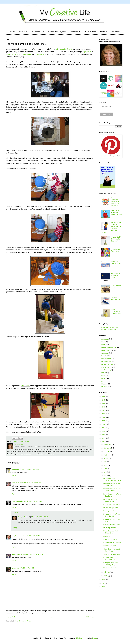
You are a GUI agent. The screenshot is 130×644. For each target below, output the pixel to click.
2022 (104, 410)
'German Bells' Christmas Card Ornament (116, 239)
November (107, 448)
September (108, 455)
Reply (14, 476)
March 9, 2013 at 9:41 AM (41, 517)
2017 (104, 428)
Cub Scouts (16, 442)
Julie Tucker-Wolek (19, 554)
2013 (104, 442)
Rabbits (104, 379)
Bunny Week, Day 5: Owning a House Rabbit (112, 480)
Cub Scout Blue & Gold (64, 49)
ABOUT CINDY (23, 32)
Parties (22, 442)
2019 (104, 421)
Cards (103, 345)
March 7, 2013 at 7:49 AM (33, 483)
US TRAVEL (104, 32)
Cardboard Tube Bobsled (116, 299)
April (105, 472)
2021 (104, 414)
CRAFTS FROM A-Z (38, 32)
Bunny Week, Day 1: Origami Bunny (110, 500)
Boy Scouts (105, 339)
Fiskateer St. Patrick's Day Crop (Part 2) (112, 515)
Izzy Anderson (17, 536)
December (107, 445)
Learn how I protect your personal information (110, 329)
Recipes (104, 381)
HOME (12, 32)
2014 (104, 438)
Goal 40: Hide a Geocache (112, 543)
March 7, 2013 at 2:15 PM (31, 536)
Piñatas (27, 442)
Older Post (90, 617)
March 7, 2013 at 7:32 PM (25, 568)
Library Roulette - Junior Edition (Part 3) (111, 532)
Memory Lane (106, 362)
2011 (104, 583)
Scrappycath (17, 469)
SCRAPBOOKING (76, 32)
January (106, 576)
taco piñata (40, 54)
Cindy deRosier (23, 517)
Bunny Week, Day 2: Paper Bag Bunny (112, 495)
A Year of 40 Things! (110, 540)
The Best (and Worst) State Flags (116, 275)
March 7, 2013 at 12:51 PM (33, 501)
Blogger (95, 638)
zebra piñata (26, 54)
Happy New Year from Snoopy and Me (116, 213)
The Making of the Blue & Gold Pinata (112, 550)
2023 (104, 407)
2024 (104, 404)
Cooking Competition (109, 348)
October (107, 452)
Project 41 (107, 536)
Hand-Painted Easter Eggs (112, 505)
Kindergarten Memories (111, 511)
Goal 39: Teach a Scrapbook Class (110, 559)
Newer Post (11, 617)
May (105, 469)
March (106, 476)
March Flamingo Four (111, 508)
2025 (104, 400)
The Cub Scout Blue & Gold (112, 554)
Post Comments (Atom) (23, 621)
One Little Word (107, 367)
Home (51, 617)
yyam (14, 568)
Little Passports (106, 359)
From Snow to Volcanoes (112, 525)
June (105, 465)
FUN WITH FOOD (91, 32)
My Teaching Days (107, 364)
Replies (17, 513)
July (105, 462)
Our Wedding (106, 370)
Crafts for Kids (106, 350)
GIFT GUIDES (115, 32)
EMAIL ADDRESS (106, 107)
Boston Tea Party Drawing (116, 262)
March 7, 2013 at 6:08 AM (30, 469)
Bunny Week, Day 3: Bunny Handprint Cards (112, 490)
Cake (103, 342)
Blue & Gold (25, 386)
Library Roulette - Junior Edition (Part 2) (111, 564)
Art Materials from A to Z (115, 250)
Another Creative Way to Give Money (116, 312)
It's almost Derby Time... (111, 568)
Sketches (104, 384)
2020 (104, 417)
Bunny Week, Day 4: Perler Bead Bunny (112, 485)
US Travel (104, 387)
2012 (104, 580)
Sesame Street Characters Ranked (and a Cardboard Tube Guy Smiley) (111, 228)
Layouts (104, 356)
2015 (104, 435)
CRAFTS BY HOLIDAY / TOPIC (57, 32)
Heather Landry (18, 501)
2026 (104, 397)
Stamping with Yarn (110, 528)
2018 (104, 424)
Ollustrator (79, 638)
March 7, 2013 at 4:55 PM (35, 554)
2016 (104, 431)
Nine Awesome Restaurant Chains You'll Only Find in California (116, 202)
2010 (104, 587)
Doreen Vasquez (18, 483)
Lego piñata (87, 52)
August (106, 458)
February (107, 572)
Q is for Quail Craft (110, 546)
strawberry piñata (13, 54)
